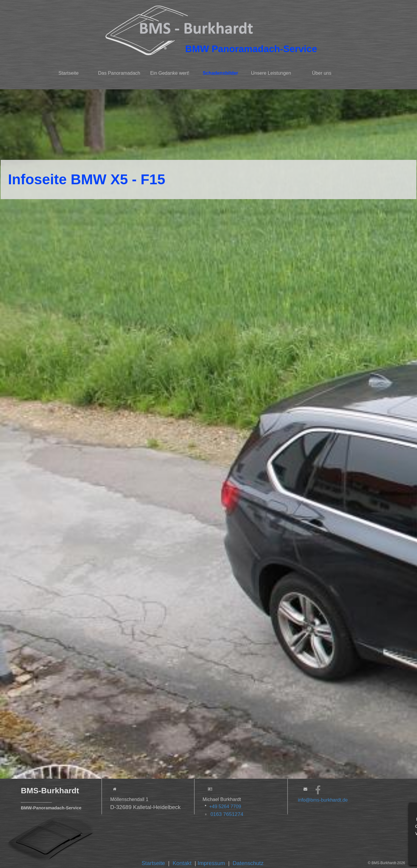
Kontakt (182, 863)
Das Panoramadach (119, 73)
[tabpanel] (255, 49)
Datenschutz (248, 863)
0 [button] (226, 814)
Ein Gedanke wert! (170, 73)
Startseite (69, 73)
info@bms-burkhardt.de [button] (323, 800)
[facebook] (318, 790)
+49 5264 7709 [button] (225, 807)
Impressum (211, 863)
